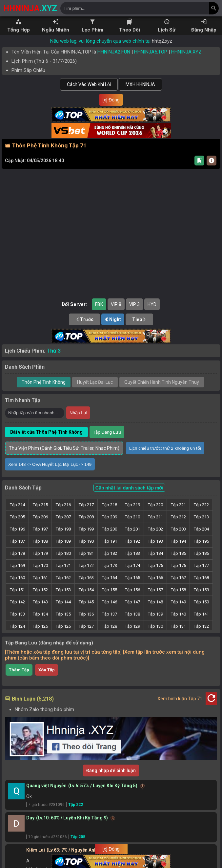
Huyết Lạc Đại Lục (95, 393)
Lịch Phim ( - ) (44, 61)
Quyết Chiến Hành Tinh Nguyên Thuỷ (162, 393)
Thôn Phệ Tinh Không (44, 393)
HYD (152, 315)
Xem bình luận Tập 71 (180, 709)
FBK (99, 315)
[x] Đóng (111, 100)
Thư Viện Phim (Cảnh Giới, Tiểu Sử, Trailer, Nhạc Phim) (64, 459)
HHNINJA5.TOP (151, 52)
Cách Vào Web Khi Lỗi (89, 84)
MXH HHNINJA (140, 84)
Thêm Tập (19, 680)
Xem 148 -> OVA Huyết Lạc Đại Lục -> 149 (50, 475)
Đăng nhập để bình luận (111, 781)
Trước (84, 330)
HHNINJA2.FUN (114, 52)
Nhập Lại (78, 423)
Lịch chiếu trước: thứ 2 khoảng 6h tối (165, 459)
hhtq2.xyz (162, 41)
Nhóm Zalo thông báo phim (44, 720)
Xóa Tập (47, 680)
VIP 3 (134, 315)
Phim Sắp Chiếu (28, 70)
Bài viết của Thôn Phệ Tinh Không (46, 443)
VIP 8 (116, 315)
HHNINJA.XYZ (186, 52)
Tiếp (139, 330)
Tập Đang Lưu (107, 443)
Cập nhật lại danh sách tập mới (129, 498)
